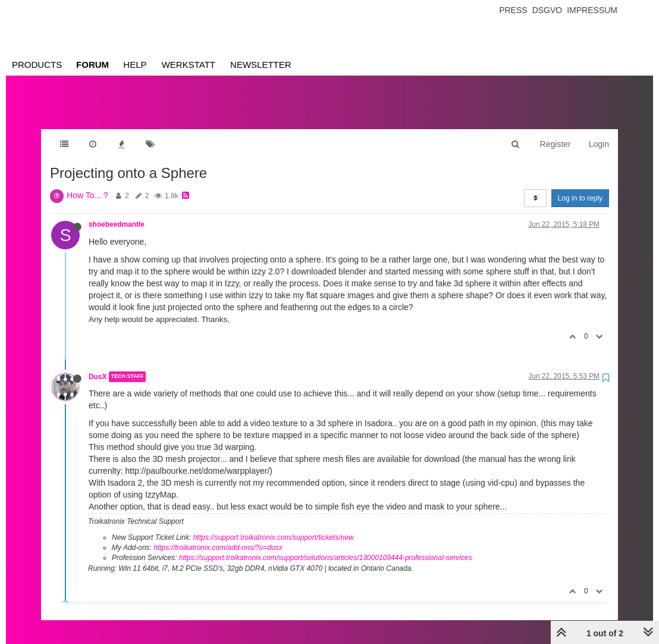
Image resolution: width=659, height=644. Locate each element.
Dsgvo (547, 10)
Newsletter (261, 65)
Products (37, 65)
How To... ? (87, 183)
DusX (98, 365)
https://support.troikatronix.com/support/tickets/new (274, 526)
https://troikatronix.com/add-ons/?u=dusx (218, 536)
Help (135, 65)
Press (513, 10)
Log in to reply (580, 186)
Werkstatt (189, 65)
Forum (92, 65)
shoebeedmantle (117, 212)
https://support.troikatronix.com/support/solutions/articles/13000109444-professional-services (326, 546)
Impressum (592, 10)
